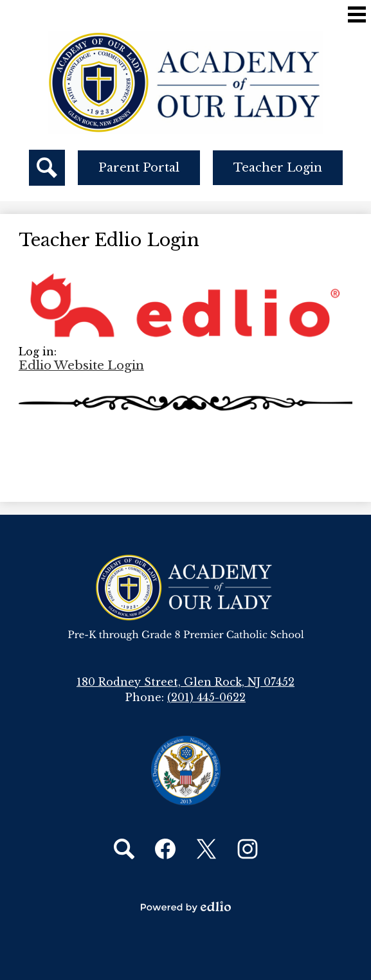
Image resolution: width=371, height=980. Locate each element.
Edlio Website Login (81, 365)
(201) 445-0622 (206, 697)
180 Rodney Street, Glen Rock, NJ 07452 (185, 682)
